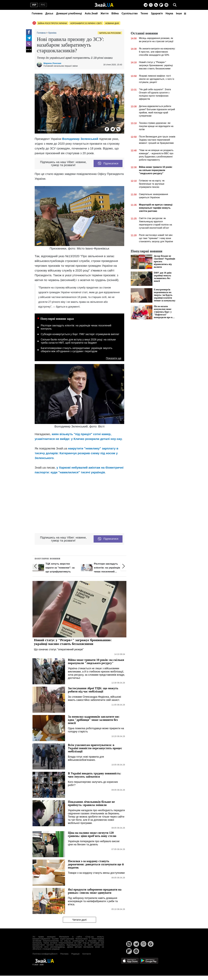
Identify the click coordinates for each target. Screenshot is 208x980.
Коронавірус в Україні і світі (86, 23)
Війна (115, 13)
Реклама (64, 954)
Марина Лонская (52, 63)
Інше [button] (181, 13)
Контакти (87, 954)
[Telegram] (146, 5)
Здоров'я (157, 13)
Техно (144, 13)
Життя (105, 13)
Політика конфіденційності (45, 954)
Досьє (49, 13)
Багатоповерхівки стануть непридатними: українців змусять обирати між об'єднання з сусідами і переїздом (77, 350)
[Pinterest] (166, 5)
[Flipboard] (161, 5)
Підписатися (108, 163)
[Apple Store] (130, 961)
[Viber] (151, 5)
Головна (37, 13)
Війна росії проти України (53, 23)
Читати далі (79, 920)
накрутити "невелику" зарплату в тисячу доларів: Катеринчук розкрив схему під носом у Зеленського (76, 453)
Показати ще (114, 358)
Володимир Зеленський (80, 139)
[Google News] (151, 944)
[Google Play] (149, 961)
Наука (169, 13)
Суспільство (130, 13)
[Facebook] (29, 32)
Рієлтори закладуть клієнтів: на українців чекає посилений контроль (76, 327)
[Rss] (156, 5)
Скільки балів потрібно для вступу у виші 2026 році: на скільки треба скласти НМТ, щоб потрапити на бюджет (78, 341)
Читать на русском (110, 33)
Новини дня (112, 23)
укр (34, 5)
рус (43, 5)
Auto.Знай (91, 13)
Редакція (75, 954)
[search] (175, 5)
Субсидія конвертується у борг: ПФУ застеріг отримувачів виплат (80, 334)
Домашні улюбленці (69, 13)
